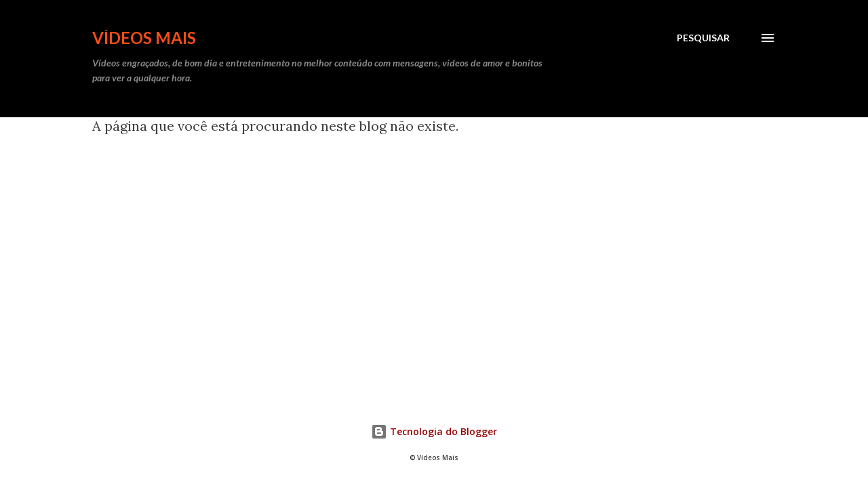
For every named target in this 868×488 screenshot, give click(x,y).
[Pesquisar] (703, 38)
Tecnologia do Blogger (434, 431)
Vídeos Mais (144, 38)
